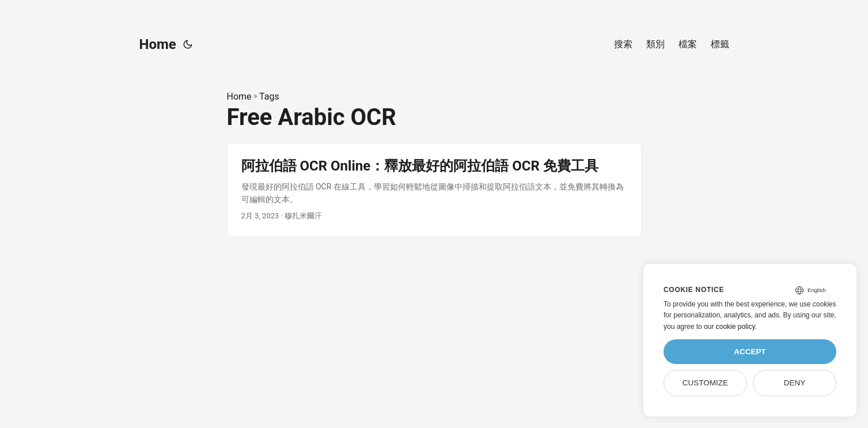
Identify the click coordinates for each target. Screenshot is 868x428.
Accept (750, 352)
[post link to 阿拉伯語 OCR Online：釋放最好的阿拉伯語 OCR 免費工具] (434, 190)
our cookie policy (729, 327)
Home (158, 44)
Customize (705, 383)
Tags (269, 96)
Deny (795, 383)
